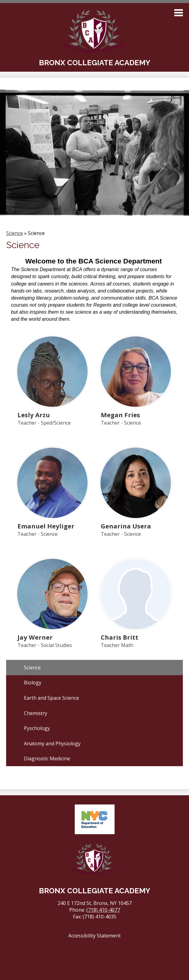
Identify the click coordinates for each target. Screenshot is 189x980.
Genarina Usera (126, 526)
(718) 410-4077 (103, 910)
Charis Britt (120, 637)
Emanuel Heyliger (46, 526)
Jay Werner (35, 637)
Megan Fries (120, 415)
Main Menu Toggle (179, 13)
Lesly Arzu (34, 415)
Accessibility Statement (95, 936)
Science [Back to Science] (15, 233)
